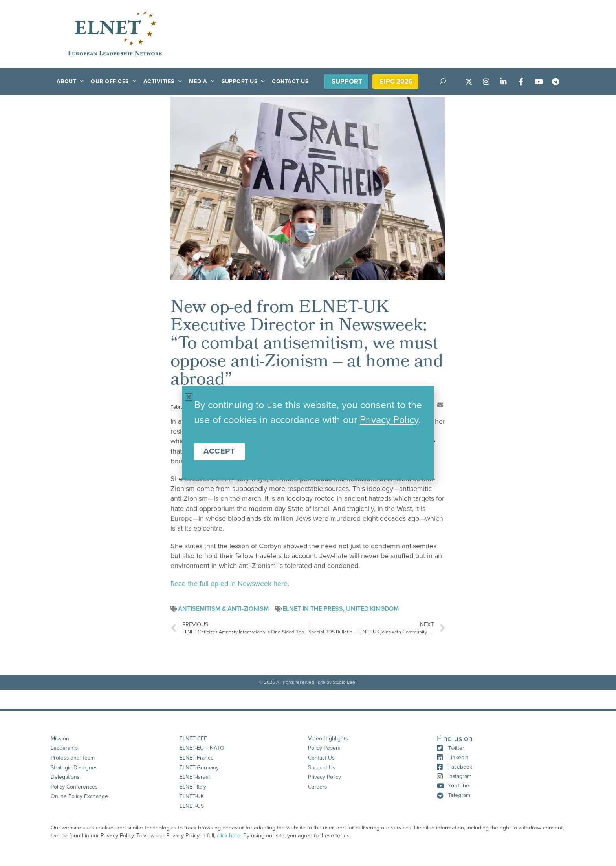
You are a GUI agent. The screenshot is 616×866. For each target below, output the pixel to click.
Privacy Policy (389, 420)
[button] (440, 405)
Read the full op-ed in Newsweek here (229, 584)
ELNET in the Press (313, 609)
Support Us (243, 81)
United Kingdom (372, 609)
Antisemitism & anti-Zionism (223, 609)
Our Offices (114, 81)
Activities (163, 81)
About (70, 81)
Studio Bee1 (345, 682)
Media (202, 81)
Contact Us (290, 81)
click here (229, 844)
